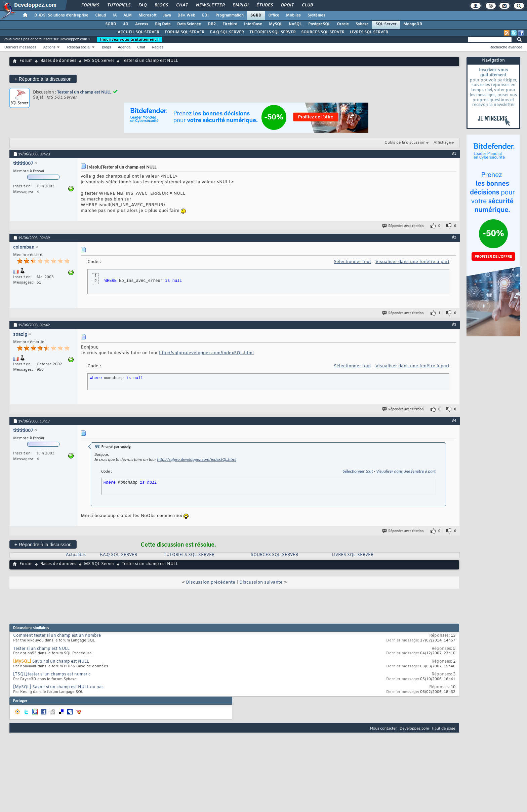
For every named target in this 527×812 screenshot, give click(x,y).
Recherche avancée (506, 47)
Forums (90, 5)
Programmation (230, 15)
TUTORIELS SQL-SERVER (273, 32)
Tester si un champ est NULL (84, 92)
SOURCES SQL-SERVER (323, 32)
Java (167, 15)
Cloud (100, 15)
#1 (454, 153)
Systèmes (316, 15)
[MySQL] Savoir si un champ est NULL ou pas (58, 687)
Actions (49, 47)
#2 (454, 237)
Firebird (230, 24)
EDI (205, 15)
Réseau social (79, 47)
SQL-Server (386, 24)
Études (264, 5)
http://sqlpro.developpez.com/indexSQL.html (206, 353)
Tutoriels (118, 5)
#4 (454, 420)
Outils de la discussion (405, 143)
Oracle (343, 24)
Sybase (362, 24)
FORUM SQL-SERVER (185, 32)
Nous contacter (383, 728)
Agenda (124, 47)
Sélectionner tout (352, 262)
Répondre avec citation (403, 226)
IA (115, 15)
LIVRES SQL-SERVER (369, 32)
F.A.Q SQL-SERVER (227, 32)
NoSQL (295, 24)
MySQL (275, 24)
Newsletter (210, 5)
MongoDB (413, 24)
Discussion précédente (211, 582)
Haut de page (444, 728)
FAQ (142, 5)
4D (126, 24)
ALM (128, 15)
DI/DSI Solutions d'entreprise (61, 15)
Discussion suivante (261, 582)
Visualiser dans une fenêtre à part (412, 262)
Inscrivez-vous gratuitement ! (129, 39)
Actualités (76, 555)
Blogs (161, 5)
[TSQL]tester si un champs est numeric (52, 674)
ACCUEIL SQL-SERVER (138, 32)
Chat (182, 5)
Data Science (189, 24)
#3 (454, 324)
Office (274, 15)
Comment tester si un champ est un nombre (57, 636)
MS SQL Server (99, 61)
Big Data (163, 24)
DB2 (212, 24)
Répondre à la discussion (43, 79)
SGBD (256, 15)
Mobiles (293, 15)
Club (307, 5)
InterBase (253, 24)
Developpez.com (414, 728)
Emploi (240, 5)
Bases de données (58, 61)
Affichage (442, 143)
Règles (158, 47)
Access (142, 24)
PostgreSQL (319, 24)
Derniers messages (20, 47)
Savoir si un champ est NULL (61, 662)
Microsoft (147, 15)
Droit (287, 5)
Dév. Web (186, 15)
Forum (26, 61)
